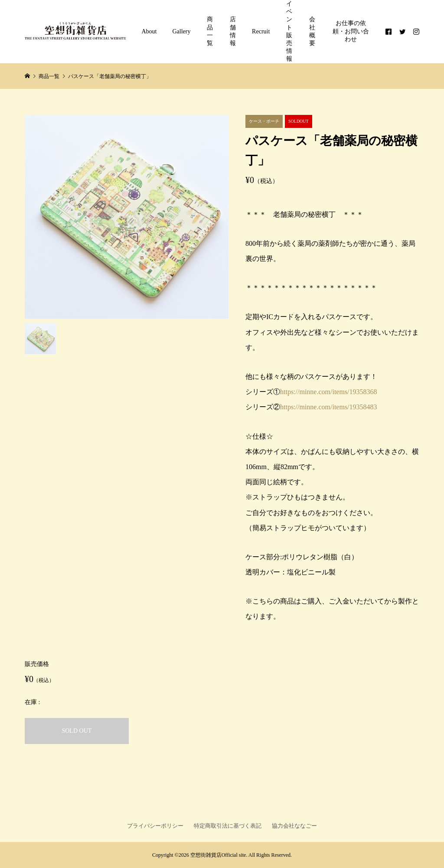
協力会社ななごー (294, 826)
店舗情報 (233, 31)
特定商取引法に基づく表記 (228, 826)
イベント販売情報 (289, 31)
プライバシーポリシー (155, 826)
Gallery (182, 31)
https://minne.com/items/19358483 (329, 407)
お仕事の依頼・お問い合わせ (351, 31)
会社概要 (312, 31)
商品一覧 (210, 31)
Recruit (261, 31)
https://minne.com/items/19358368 (329, 392)
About (149, 31)
